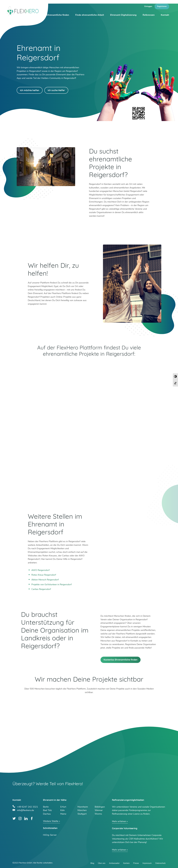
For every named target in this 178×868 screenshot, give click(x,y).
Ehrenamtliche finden (58, 15)
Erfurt (63, 807)
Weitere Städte (51, 821)
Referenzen (149, 15)
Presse (136, 863)
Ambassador (114, 863)
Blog (92, 863)
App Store (123, 364)
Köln (62, 810)
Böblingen (100, 807)
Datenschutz (160, 863)
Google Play (55, 364)
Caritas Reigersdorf (41, 589)
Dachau (47, 814)
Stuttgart (82, 814)
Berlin (46, 807)
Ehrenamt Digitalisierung (123, 15)
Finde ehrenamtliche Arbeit (90, 15)
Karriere (126, 863)
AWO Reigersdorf (40, 570)
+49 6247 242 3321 (28, 806)
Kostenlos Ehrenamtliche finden (121, 660)
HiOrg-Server (50, 835)
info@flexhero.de (26, 810)
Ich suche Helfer (56, 90)
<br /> (89, 446)
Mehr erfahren (119, 821)
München (82, 810)
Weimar (99, 810)
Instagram (20, 818)
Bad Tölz (47, 810)
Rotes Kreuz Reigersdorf (44, 575)
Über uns (102, 863)
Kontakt (165, 15)
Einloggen (148, 6)
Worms (98, 814)
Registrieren (162, 6)
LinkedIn (26, 818)
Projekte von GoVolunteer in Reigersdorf (52, 584)
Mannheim (83, 807)
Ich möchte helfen (30, 90)
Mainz (63, 814)
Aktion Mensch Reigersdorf (45, 580)
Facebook (32, 818)
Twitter (14, 818)
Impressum (147, 863)
